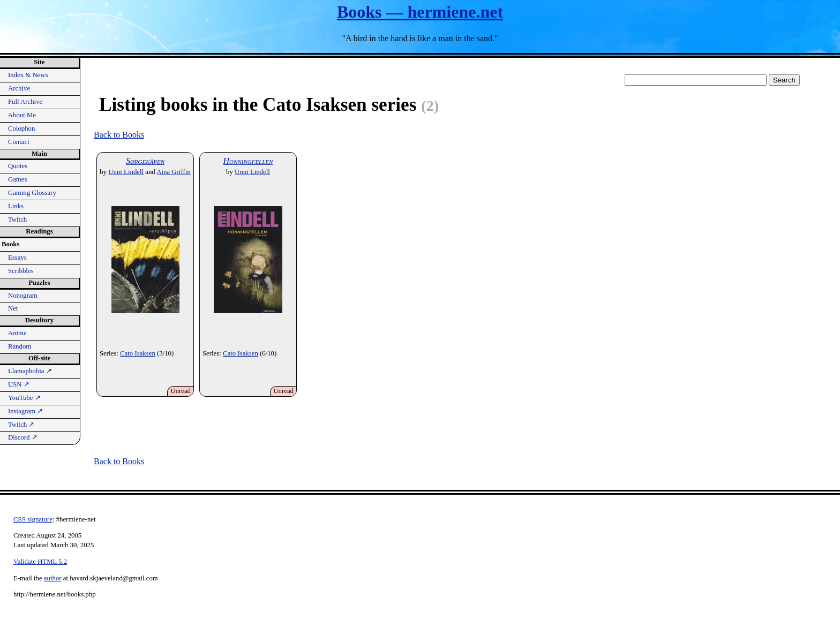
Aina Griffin (173, 172)
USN (19, 384)
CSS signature (33, 519)
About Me (22, 115)
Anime (17, 333)
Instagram (25, 411)
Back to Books (119, 135)
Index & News (28, 75)
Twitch (17, 220)
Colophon (21, 128)
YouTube (24, 398)
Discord (23, 437)
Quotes (18, 166)
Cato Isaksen (138, 353)
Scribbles (21, 271)
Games (18, 179)
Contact (19, 142)
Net (13, 308)
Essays (17, 258)
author (53, 578)
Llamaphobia (30, 371)
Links (16, 206)
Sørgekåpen (145, 161)
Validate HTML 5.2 (40, 562)
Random (20, 346)
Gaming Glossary (32, 193)
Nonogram (23, 296)
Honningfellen (248, 161)
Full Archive (25, 102)
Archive (19, 88)
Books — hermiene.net (420, 12)
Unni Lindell (126, 172)
